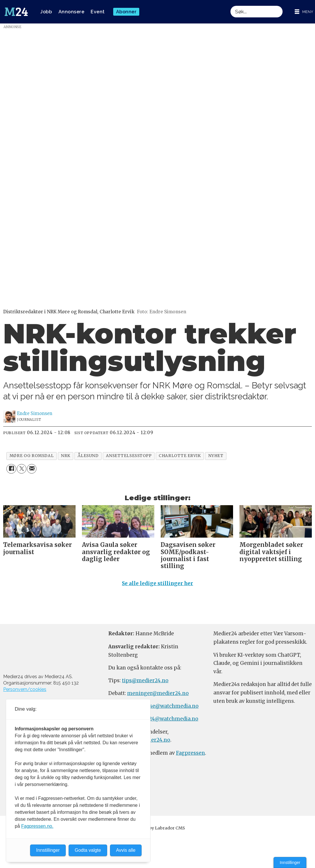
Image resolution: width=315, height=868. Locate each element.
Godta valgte (88, 850)
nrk (66, 456)
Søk (230, 6)
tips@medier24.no (145, 680)
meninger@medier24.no (158, 693)
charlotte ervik (180, 456)
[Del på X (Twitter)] (22, 469)
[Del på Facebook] (11, 469)
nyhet (216, 456)
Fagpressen (191, 753)
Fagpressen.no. (37, 826)
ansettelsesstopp (129, 456)
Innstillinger (290, 862)
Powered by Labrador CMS (157, 828)
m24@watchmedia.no (170, 719)
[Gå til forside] (16, 12)
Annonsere (72, 12)
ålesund (88, 456)
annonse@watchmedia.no (166, 706)
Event (98, 12)
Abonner (126, 12)
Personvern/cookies (25, 689)
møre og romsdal (32, 456)
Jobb (46, 12)
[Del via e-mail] (32, 469)
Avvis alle (126, 850)
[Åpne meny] (304, 12)
